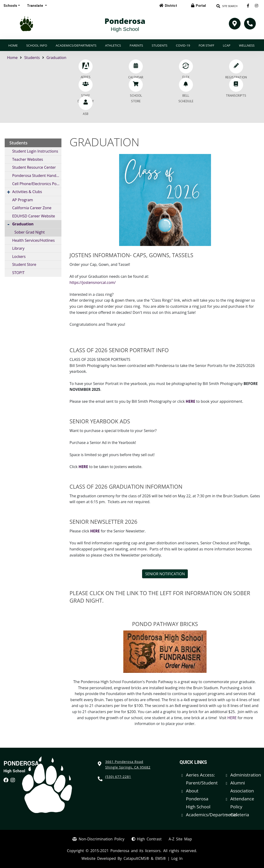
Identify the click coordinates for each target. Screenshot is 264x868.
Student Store (24, 264)
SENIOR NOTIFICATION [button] (165, 574)
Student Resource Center (34, 167)
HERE (190, 401)
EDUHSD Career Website (34, 216)
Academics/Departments (76, 45)
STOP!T (18, 273)
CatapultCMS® (136, 858)
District (171, 6)
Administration (246, 775)
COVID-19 (183, 45)
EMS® (160, 858)
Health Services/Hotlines (33, 240)
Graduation (56, 58)
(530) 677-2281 (118, 777)
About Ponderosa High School (198, 799)
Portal (201, 6)
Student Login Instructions (35, 151)
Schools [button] (10, 6)
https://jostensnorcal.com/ (93, 282)
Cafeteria (240, 815)
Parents (136, 45)
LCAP (226, 45)
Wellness (247, 45)
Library (18, 248)
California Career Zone (32, 208)
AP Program (23, 200)
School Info (37, 45)
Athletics (113, 45)
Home (13, 45)
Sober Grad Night (30, 232)
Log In (177, 858)
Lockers (19, 256)
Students (160, 45)
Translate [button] (36, 6)
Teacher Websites (28, 159)
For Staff (206, 45)
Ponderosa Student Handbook (37, 176)
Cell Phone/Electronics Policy (37, 184)
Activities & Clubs (27, 192)
